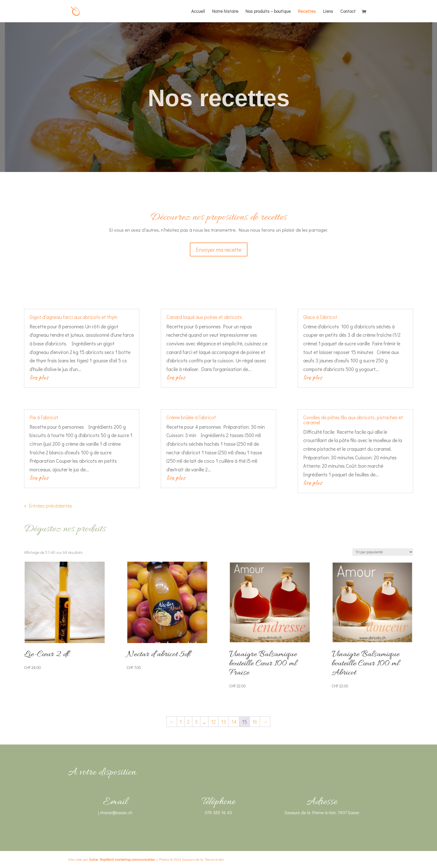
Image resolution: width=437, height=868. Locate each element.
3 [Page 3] (196, 722)
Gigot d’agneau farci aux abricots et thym (73, 317)
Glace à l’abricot (320, 317)
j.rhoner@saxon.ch (115, 812)
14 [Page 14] (234, 722)
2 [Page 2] (188, 722)
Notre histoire (225, 12)
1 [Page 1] (181, 722)
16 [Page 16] (255, 722)
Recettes (307, 12)
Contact (348, 12)
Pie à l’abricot (44, 417)
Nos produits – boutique (268, 12)
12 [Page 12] (213, 722)
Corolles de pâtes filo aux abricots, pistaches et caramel (353, 420)
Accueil (198, 12)
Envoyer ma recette (219, 249)
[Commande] (383, 552)
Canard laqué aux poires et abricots (204, 317)
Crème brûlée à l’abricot (191, 417)
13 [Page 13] (224, 722)
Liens (328, 12)
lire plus (39, 377)
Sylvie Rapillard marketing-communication (122, 859)
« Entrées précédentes (48, 506)
